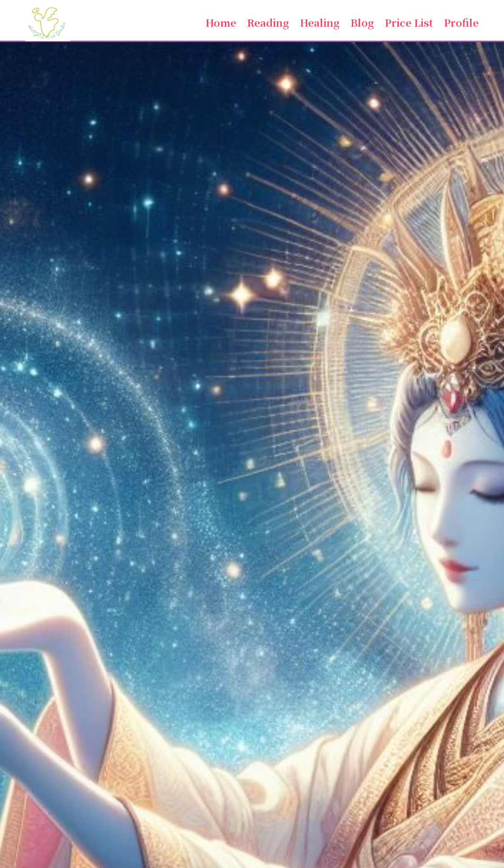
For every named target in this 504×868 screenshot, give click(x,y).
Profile (461, 22)
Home (221, 22)
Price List (409, 22)
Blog (362, 22)
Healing (320, 22)
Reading (268, 22)
